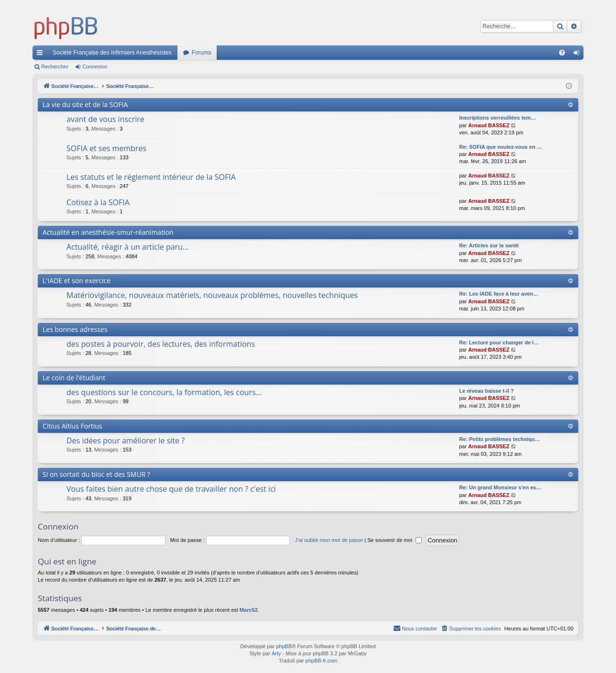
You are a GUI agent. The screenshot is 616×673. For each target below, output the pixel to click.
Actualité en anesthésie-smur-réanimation (108, 232)
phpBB (284, 646)
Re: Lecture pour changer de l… (499, 342)
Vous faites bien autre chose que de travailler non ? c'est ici (171, 489)
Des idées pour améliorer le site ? (126, 441)
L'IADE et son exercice (77, 281)
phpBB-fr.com (322, 661)
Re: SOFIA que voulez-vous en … (500, 147)
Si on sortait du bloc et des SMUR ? (96, 474)
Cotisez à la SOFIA (98, 202)
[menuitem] (562, 53)
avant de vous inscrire (105, 119)
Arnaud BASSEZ (489, 125)
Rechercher (55, 66)
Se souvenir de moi (395, 540)
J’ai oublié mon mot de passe (329, 540)
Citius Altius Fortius (72, 426)
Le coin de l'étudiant (74, 378)
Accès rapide (42, 55)
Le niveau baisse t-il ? (486, 391)
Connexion (95, 66)
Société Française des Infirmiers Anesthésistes (112, 53)
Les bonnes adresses (75, 329)
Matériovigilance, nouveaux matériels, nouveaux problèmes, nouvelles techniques (212, 295)
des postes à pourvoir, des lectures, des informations (161, 344)
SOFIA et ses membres (106, 148)
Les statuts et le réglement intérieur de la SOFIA (151, 177)
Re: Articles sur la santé (489, 245)
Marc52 (249, 610)
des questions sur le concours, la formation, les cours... (164, 392)
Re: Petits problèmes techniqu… (500, 439)
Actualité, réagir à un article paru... (128, 247)
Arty (276, 653)
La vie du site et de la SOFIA (85, 105)
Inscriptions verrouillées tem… (498, 118)
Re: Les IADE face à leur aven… (499, 294)
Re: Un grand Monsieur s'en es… (500, 487)
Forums (202, 53)
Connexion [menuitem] (578, 55)
